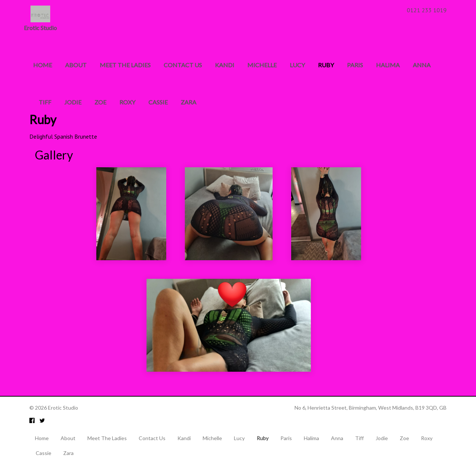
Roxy (127, 102)
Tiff (45, 102)
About (76, 65)
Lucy (297, 65)
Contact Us (183, 65)
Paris (355, 65)
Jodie (73, 102)
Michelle (262, 65)
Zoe (100, 102)
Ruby (328, 65)
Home (43, 65)
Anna (422, 65)
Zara (189, 102)
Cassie (158, 102)
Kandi (225, 65)
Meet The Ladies (125, 65)
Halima (388, 65)
